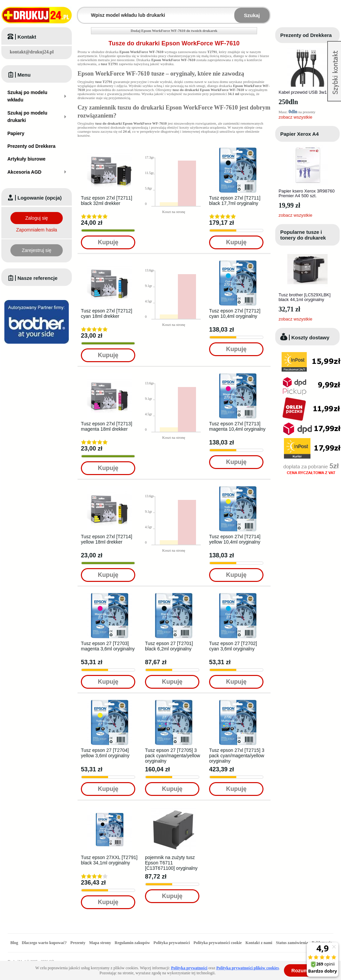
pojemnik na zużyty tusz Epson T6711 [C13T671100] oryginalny (171, 863)
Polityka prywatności (172, 943)
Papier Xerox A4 (300, 134)
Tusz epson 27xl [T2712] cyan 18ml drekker (107, 313)
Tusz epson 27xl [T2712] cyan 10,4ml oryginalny (235, 313)
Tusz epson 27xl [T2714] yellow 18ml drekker (107, 539)
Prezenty (78, 943)
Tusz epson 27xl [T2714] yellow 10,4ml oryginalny (235, 539)
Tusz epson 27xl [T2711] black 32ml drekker (107, 201)
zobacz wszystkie (295, 117)
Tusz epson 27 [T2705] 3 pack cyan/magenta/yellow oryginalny (173, 756)
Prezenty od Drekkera (306, 35)
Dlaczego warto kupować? (44, 943)
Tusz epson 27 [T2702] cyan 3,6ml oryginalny (233, 646)
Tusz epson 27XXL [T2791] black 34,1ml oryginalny (109, 860)
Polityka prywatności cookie (217, 943)
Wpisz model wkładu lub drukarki (82, 11)
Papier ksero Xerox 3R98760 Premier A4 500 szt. (307, 193)
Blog (14, 943)
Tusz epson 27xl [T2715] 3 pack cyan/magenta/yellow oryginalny (237, 756)
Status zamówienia (293, 943)
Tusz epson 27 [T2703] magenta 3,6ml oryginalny (108, 646)
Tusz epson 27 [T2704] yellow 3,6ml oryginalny (105, 753)
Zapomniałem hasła (37, 230)
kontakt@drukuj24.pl (32, 52)
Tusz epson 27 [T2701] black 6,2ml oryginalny (169, 646)
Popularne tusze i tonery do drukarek (303, 235)
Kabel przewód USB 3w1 (303, 92)
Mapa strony (100, 943)
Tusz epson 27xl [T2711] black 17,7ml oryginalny (235, 201)
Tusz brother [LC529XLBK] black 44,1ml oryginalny (305, 297)
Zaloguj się (37, 218)
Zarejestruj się (37, 250)
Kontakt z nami (259, 943)
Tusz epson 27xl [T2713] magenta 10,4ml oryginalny (237, 426)
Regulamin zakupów (132, 943)
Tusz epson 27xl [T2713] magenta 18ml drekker (107, 426)
